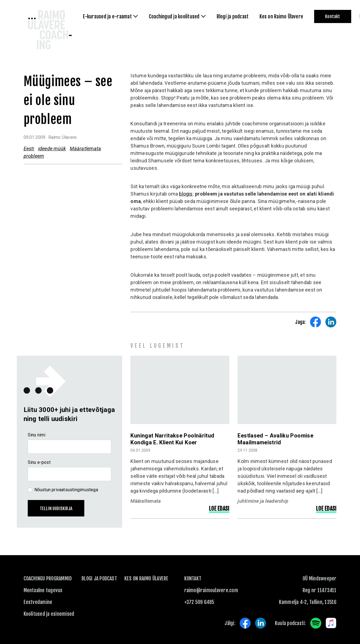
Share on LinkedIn (331, 322)
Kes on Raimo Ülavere (146, 578)
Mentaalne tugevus (43, 590)
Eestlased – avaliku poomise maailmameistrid (275, 439)
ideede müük (52, 149)
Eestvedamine (38, 602)
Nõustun (66, 490)
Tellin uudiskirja (56, 509)
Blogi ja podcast (99, 578)
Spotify (316, 623)
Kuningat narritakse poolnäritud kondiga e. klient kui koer (172, 439)
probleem (34, 156)
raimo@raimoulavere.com (211, 590)
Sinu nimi (37, 435)
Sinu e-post (39, 462)
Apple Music (331, 623)
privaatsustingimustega (75, 490)
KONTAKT (193, 578)
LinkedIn (261, 623)
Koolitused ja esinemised (49, 614)
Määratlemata (85, 149)
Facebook (245, 623)
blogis (186, 194)
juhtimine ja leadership (263, 501)
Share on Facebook (316, 322)
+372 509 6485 (199, 602)
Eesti (29, 149)
